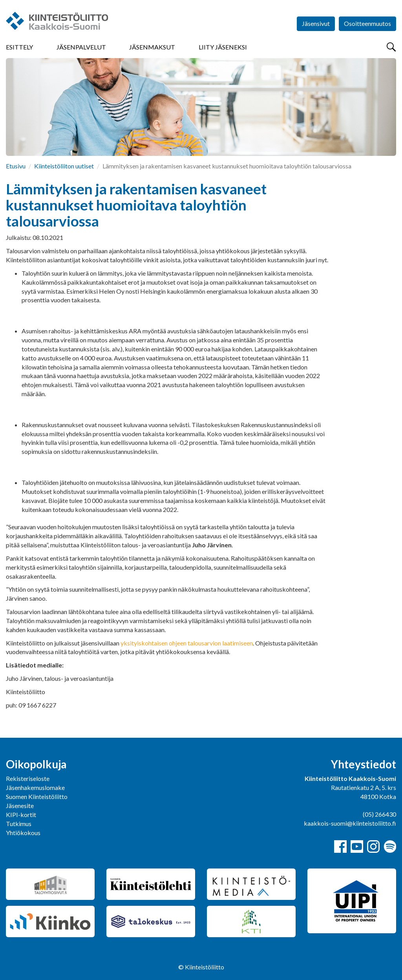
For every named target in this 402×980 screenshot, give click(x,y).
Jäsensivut (316, 23)
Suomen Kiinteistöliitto (37, 796)
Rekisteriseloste (28, 778)
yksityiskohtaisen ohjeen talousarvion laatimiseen (187, 643)
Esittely (19, 47)
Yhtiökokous (23, 833)
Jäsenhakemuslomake (35, 787)
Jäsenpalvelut (81, 47)
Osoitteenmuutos (367, 23)
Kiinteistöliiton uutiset (64, 166)
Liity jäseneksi (223, 47)
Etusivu (16, 166)
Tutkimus (19, 824)
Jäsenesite (20, 805)
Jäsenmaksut (152, 47)
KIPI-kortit (21, 815)
